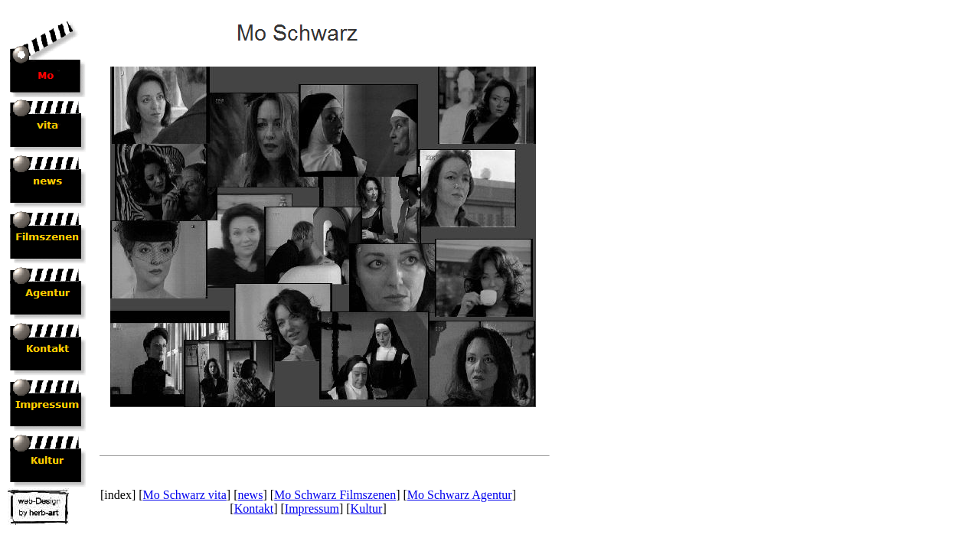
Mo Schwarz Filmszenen (335, 495)
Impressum (312, 509)
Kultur (367, 509)
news (251, 495)
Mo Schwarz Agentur (460, 495)
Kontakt (254, 509)
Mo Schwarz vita (185, 495)
